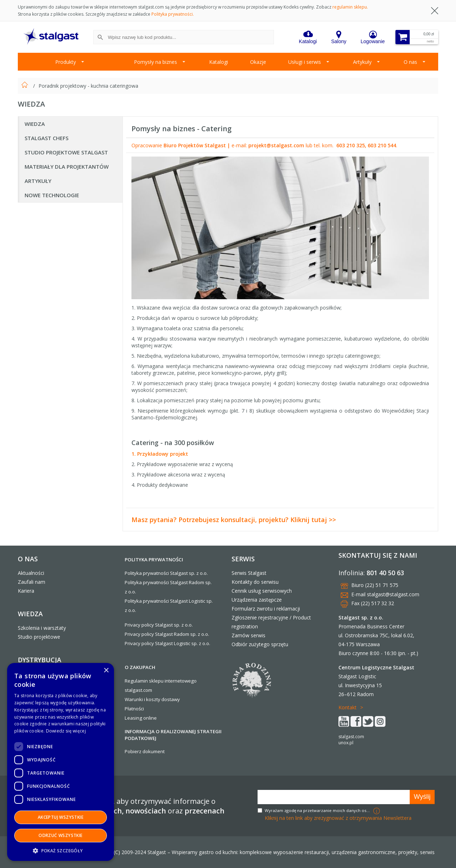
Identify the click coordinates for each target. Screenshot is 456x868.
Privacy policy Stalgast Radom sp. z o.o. (167, 634)
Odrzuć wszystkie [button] (60, 835)
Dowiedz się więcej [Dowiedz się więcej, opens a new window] (66, 731)
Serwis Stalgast (249, 573)
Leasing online (141, 718)
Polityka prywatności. (173, 14)
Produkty (66, 62)
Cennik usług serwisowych (262, 591)
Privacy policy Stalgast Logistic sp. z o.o (167, 643)
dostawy (171, 699)
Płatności (134, 709)
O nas (410, 62)
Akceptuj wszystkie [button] (61, 817)
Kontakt (348, 707)
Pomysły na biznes (156, 62)
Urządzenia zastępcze (257, 600)
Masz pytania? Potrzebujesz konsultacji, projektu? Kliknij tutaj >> (234, 520)
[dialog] (61, 762)
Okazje (258, 62)
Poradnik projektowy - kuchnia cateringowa (88, 86)
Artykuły (362, 62)
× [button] (106, 671)
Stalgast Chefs (46, 138)
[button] (61, 850)
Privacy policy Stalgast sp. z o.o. (159, 625)
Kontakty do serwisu (255, 582)
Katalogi (219, 62)
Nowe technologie (52, 195)
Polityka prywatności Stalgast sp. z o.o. (166, 573)
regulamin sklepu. (350, 7)
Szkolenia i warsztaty (42, 628)
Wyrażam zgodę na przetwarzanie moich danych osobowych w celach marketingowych (318, 810)
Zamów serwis (248, 635)
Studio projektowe (39, 637)
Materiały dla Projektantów (67, 167)
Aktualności (31, 573)
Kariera (26, 591)
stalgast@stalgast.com (393, 594)
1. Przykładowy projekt (160, 454)
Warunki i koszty (142, 699)
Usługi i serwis (305, 62)
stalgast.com (351, 737)
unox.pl (346, 743)
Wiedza (35, 124)
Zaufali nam (32, 582)
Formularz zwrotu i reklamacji (266, 609)
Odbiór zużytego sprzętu (260, 644)
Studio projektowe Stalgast (66, 152)
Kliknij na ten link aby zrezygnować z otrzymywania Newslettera (338, 818)
